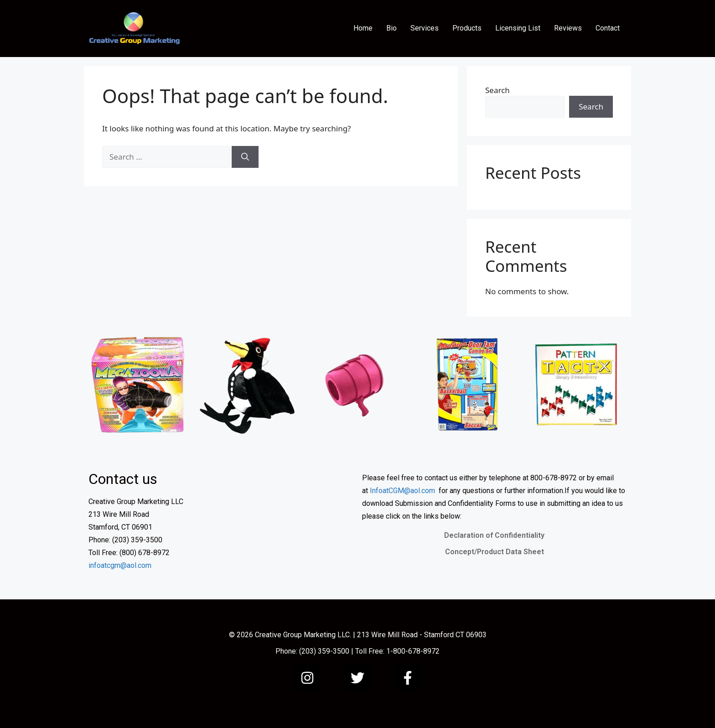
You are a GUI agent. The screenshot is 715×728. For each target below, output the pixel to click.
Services (425, 28)
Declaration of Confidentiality (494, 535)
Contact (608, 28)
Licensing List (518, 28)
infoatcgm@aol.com (120, 565)
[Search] (245, 157)
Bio (391, 28)
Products (467, 28)
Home (363, 28)
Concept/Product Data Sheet (495, 552)
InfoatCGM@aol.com (402, 491)
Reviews (568, 28)
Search (497, 90)
